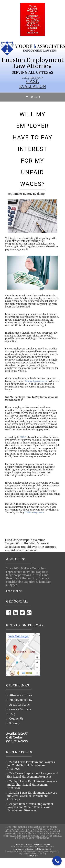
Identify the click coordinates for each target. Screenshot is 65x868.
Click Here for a (32, 78)
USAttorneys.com (34, 512)
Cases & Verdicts (20, 709)
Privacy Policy (40, 853)
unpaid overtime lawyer (21, 550)
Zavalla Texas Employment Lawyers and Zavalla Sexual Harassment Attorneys (32, 796)
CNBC (23, 437)
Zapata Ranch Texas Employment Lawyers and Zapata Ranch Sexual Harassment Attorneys (30, 807)
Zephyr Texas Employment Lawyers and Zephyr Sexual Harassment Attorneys (32, 785)
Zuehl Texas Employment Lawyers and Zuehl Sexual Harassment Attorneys (31, 765)
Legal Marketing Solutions (24, 849)
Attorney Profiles (21, 695)
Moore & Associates (36, 381)
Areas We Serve (19, 705)
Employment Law (21, 700)
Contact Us (16, 719)
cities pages (32, 856)
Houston (30, 543)
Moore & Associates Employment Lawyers (32, 844)
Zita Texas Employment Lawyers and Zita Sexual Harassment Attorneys (32, 775)
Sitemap (15, 723)
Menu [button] (35, 97)
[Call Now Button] (57, 861)
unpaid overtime (34, 540)
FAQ (12, 714)
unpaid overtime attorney (38, 547)
